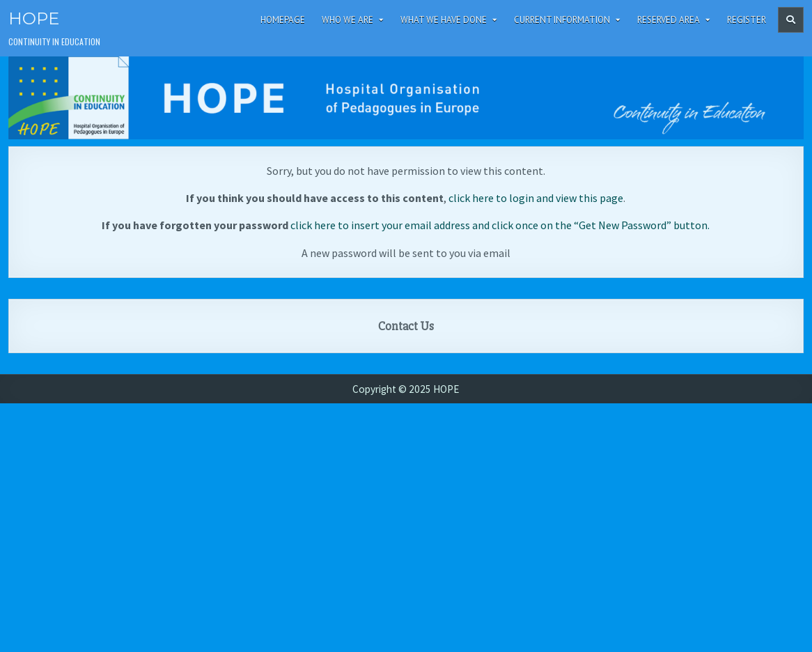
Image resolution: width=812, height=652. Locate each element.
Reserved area (669, 20)
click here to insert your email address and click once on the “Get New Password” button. (500, 225)
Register (747, 20)
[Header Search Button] (791, 20)
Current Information (562, 20)
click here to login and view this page (536, 198)
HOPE (34, 18)
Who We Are (348, 20)
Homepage (283, 20)
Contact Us (406, 326)
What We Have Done (444, 20)
